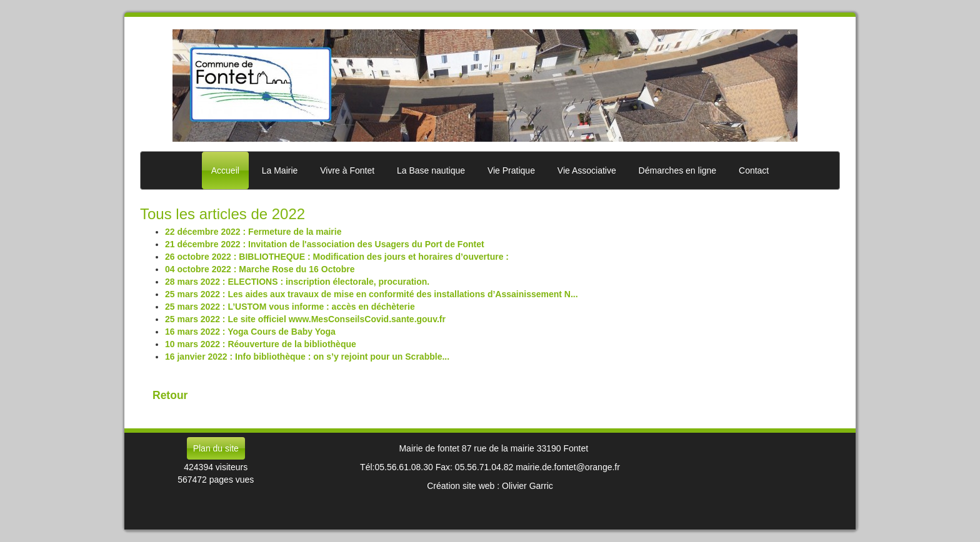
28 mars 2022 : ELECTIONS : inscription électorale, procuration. (297, 282)
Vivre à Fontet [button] (347, 170)
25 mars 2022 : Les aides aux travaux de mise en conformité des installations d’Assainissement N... (372, 294)
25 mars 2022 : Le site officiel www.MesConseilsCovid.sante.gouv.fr (305, 319)
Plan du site (216, 448)
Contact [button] (754, 170)
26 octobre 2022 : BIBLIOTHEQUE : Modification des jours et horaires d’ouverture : (337, 257)
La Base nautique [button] (431, 170)
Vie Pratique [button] (511, 170)
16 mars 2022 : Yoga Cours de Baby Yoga (250, 332)
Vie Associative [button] (587, 170)
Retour (170, 395)
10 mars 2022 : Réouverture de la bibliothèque (261, 344)
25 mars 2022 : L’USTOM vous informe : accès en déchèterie (290, 307)
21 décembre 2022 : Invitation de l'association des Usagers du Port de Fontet (325, 244)
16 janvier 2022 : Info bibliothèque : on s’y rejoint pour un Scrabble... (307, 357)
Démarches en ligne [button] (678, 170)
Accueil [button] (225, 170)
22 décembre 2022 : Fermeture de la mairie (253, 232)
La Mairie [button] (280, 170)
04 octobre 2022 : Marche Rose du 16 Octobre (260, 269)
